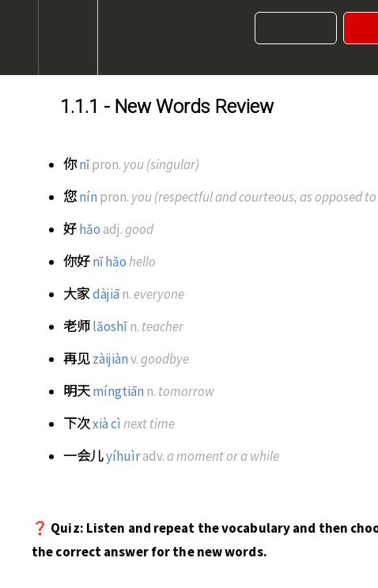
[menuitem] (68, 38)
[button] (19, 38)
